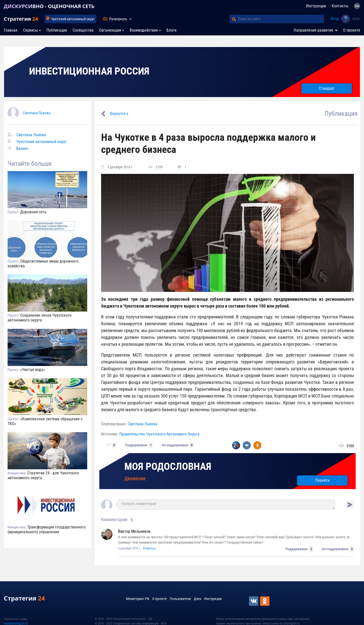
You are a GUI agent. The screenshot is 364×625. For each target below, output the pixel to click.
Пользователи (180, 599)
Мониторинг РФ (138, 599)
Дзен (198, 599)
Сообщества (83, 30)
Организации (110, 30)
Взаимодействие (144, 30)
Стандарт (327, 88)
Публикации (57, 30)
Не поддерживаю (175, 445)
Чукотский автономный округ (73, 19)
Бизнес (22, 148)
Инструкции (316, 6)
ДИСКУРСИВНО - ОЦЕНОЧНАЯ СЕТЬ (49, 6)
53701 (356, 19)
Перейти (322, 480)
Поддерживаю (136, 445)
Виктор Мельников (134, 531)
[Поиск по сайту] (281, 19)
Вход (335, 19)
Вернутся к (119, 114)
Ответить (149, 548)
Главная (11, 30)
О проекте (352, 30)
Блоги (172, 30)
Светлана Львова (37, 113)
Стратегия (21, 19)
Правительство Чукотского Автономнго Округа (159, 434)
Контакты (340, 6)
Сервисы (30, 30)
